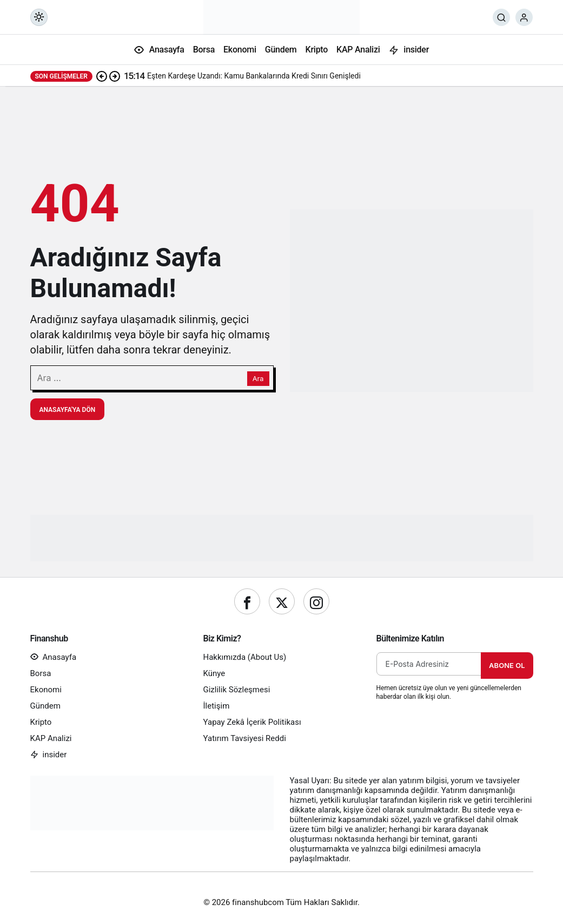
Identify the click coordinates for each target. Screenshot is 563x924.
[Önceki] (102, 76)
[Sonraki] (115, 76)
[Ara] (501, 17)
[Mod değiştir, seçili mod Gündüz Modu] (39, 17)
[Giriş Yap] (524, 17)
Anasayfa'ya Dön (68, 410)
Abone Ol (507, 665)
